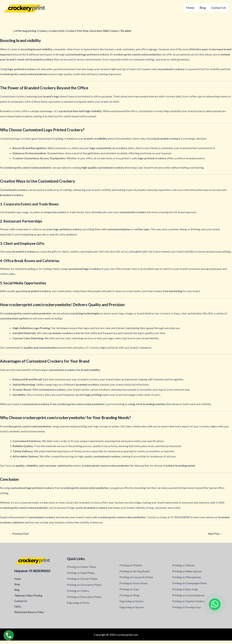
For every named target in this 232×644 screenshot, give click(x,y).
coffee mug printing (26, 31)
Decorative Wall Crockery (109, 31)
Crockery (44, 31)
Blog (203, 8)
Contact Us (218, 8)
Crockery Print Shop (80, 31)
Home (190, 8)
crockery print (59, 31)
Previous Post (19, 534)
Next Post (215, 534)
